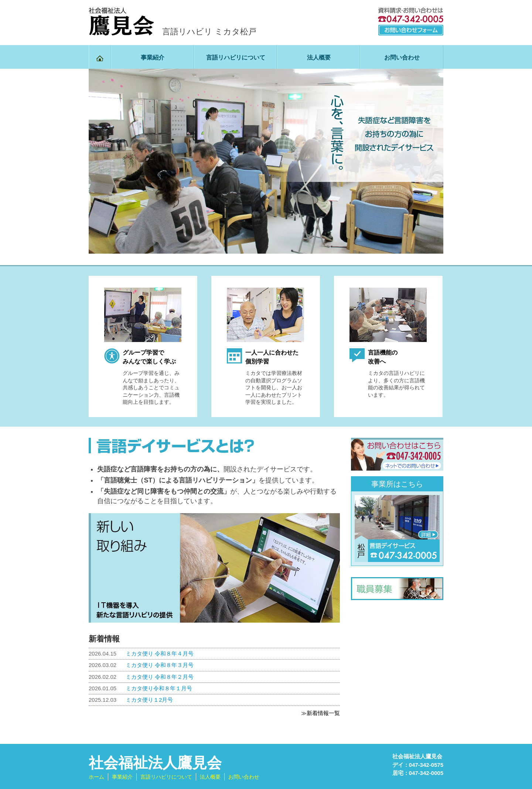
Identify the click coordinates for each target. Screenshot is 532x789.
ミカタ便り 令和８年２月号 (160, 677)
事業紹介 (153, 57)
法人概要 (319, 57)
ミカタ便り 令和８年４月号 (160, 653)
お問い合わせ (402, 57)
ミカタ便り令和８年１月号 (159, 688)
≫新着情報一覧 (320, 713)
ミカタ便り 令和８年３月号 (160, 665)
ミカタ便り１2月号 (149, 700)
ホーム (96, 777)
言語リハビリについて (236, 57)
